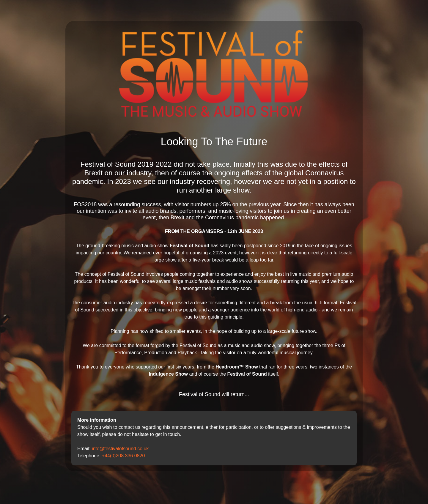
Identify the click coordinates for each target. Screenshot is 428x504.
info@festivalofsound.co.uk (120, 449)
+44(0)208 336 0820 (123, 456)
